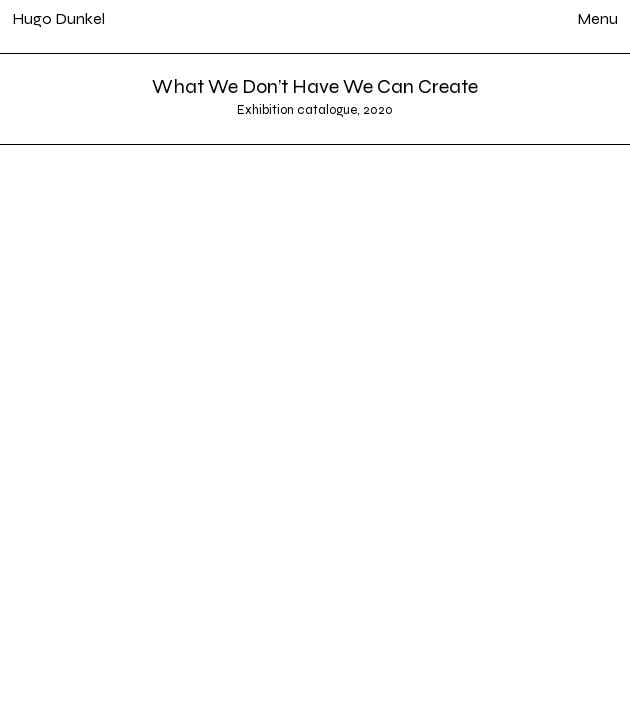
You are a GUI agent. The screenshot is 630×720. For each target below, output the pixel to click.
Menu (597, 18)
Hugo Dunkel (58, 18)
